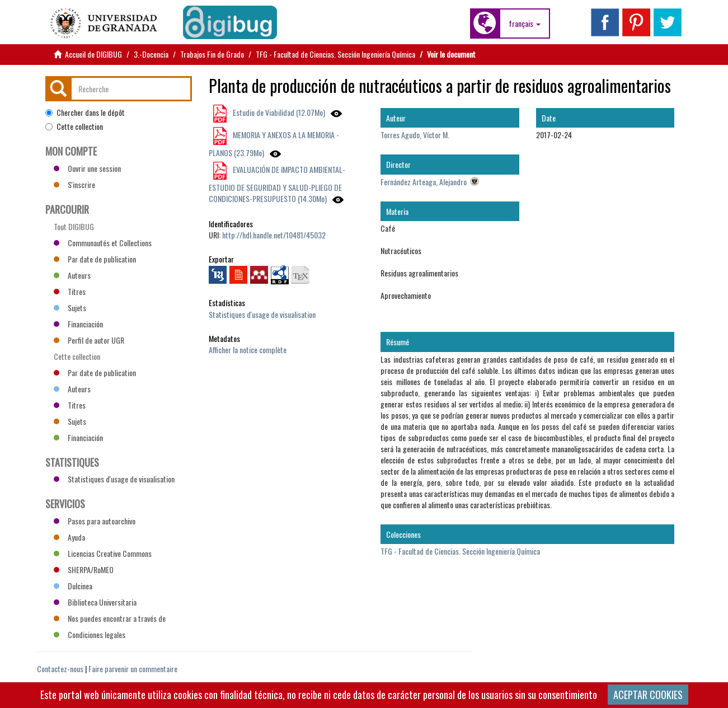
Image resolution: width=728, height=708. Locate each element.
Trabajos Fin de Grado (212, 54)
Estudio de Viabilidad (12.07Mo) (278, 112)
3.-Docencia (151, 54)
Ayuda (69, 537)
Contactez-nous (60, 669)
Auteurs (72, 275)
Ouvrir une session (87, 168)
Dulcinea (73, 586)
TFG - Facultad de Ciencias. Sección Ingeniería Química (335, 54)
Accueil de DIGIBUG (93, 54)
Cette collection (74, 126)
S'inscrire (74, 184)
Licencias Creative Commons (103, 553)
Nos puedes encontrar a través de (110, 618)
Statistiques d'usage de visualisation (262, 314)
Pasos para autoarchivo (95, 521)
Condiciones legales (90, 634)
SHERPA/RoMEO (84, 569)
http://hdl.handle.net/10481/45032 (274, 235)
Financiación (78, 324)
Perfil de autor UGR (89, 340)
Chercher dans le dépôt (85, 112)
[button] (525, 24)
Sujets (70, 308)
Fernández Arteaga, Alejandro (424, 182)
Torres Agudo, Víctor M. (415, 135)
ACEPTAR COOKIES (648, 695)
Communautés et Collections (103, 243)
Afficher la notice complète (248, 350)
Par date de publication (95, 259)
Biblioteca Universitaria (95, 602)
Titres (70, 291)
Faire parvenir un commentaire (133, 669)
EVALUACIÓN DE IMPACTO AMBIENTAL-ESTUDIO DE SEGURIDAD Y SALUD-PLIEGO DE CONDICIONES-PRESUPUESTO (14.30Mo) (277, 184)
